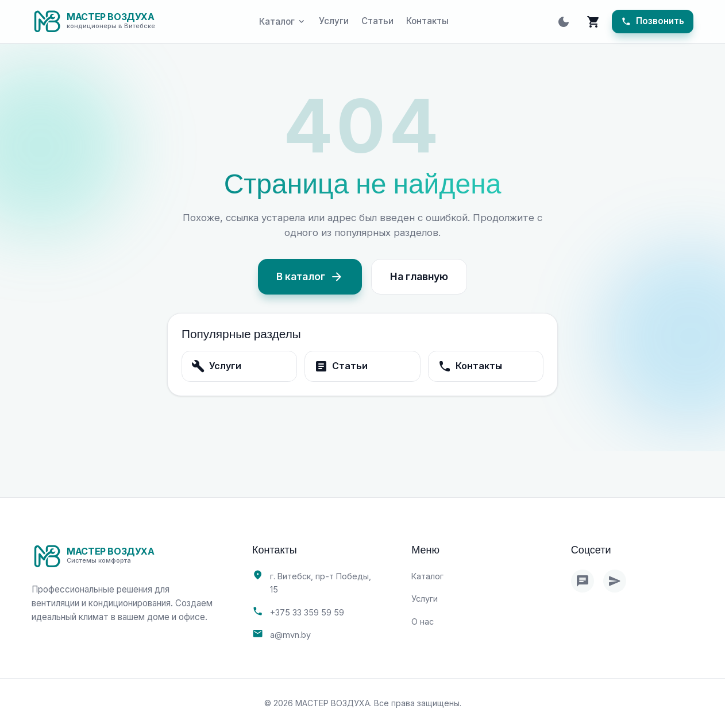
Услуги (334, 21)
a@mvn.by (290, 635)
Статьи (377, 21)
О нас (423, 621)
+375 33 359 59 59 (307, 612)
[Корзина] (593, 22)
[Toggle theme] (564, 22)
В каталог (310, 277)
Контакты (427, 21)
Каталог (427, 576)
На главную (419, 276)
